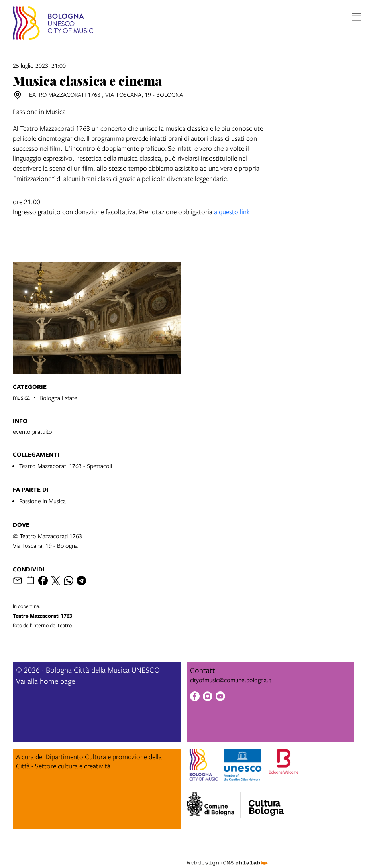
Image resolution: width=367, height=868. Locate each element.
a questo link (232, 212)
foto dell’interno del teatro (97, 616)
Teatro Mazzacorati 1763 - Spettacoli (66, 466)
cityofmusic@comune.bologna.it (231, 680)
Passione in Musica (42, 501)
